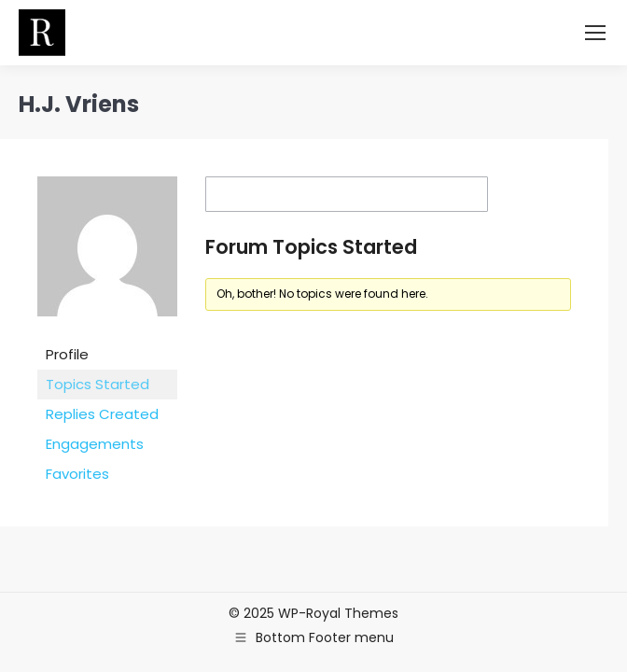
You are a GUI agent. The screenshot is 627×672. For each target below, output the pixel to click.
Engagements (95, 444)
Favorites (77, 474)
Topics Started (98, 384)
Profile (67, 354)
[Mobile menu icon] (595, 33)
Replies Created (102, 414)
